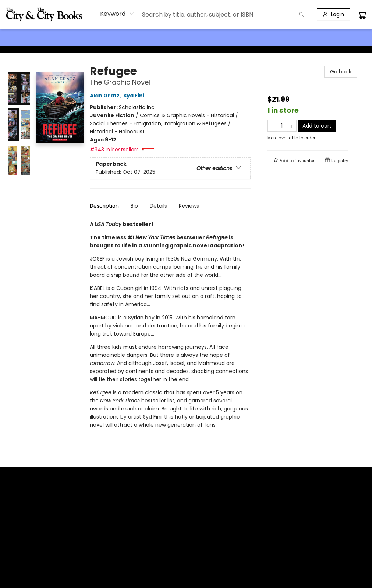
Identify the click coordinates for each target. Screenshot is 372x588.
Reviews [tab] (189, 206)
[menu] (186, 37)
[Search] (301, 14)
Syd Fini (135, 96)
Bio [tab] (134, 206)
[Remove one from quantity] (272, 126)
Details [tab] (158, 206)
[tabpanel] (170, 336)
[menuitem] (16, 37)
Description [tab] (104, 206)
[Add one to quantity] (292, 126)
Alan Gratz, (107, 96)
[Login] (333, 14)
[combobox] (117, 14)
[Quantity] (282, 126)
